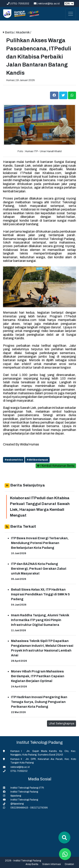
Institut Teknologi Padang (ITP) (27, 788)
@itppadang (17, 804)
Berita (9, 32)
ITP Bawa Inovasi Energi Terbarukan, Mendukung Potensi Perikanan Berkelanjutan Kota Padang (40, 543)
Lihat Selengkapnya (61, 724)
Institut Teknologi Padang (24, 792)
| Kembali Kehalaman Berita (56, 466)
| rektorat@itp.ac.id (47, 4)
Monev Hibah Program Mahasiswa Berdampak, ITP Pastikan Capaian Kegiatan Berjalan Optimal (38, 676)
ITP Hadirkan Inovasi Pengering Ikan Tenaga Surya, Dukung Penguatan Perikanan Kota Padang (39, 702)
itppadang (16, 796)
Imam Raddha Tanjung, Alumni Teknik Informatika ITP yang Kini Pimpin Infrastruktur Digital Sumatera (40, 620)
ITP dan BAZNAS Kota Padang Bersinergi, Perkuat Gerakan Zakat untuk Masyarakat (39, 569)
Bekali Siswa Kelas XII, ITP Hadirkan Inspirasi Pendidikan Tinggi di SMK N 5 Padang (40, 594)
